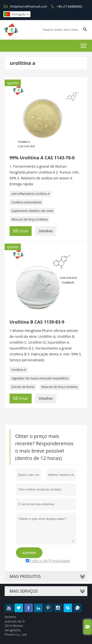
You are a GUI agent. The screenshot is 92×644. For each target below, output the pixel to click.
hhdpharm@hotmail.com (28, 6)
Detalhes (46, 231)
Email (21, 231)
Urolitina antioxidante (26, 202)
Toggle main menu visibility (84, 45)
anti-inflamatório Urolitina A (31, 194)
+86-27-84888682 (70, 6)
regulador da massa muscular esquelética (40, 378)
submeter (29, 553)
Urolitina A (19, 370)
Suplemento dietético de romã (32, 211)
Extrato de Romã (23, 387)
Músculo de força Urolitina (30, 219)
